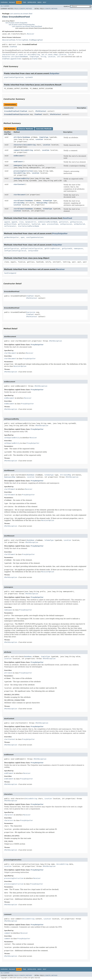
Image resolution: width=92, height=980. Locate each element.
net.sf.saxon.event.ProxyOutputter (22, 25)
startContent (19, 184)
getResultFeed (10, 224)
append (7, 222)
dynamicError (31, 222)
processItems (53, 224)
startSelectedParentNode (28, 226)
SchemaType (47, 201)
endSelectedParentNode (48, 222)
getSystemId (67, 249)
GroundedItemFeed (12, 111)
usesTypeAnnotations (35, 237)
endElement (18, 162)
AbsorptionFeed (9, 40)
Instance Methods (25, 129)
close (21, 222)
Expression (24, 114)
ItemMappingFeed (36, 40)
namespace (18, 165)
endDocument (19, 156)
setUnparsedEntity (21, 178)
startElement (19, 201)
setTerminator (10, 226)
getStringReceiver (52, 249)
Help (44, 2)
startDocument (20, 195)
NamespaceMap (42, 203)
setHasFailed (79, 224)
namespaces (78, 249)
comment (17, 150)
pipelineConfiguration (14, 77)
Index (40, 2)
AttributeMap (19, 203)
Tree (24, 2)
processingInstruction (23, 171)
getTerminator (24, 224)
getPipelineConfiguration (32, 249)
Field (16, 9)
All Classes (5, 6)
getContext (64, 222)
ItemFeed (13, 47)
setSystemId (33, 251)
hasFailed (36, 224)
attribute (18, 137)
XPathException (56, 341)
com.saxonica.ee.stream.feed (21, 14)
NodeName (26, 137)
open (44, 224)
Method (29, 9)
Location (39, 139)
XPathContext (41, 111)
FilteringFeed (22, 40)
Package (12, 2)
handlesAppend (10, 273)
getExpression (76, 222)
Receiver (31, 34)
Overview (4, 2)
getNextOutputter (12, 237)
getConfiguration (12, 249)
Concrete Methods (44, 129)
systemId (29, 77)
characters (18, 145)
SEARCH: (67, 6)
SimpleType (44, 137)
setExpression (66, 224)
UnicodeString (30, 145)
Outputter (55, 74)
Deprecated (32, 2)
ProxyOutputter (60, 234)
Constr (22, 9)
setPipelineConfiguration (15, 251)
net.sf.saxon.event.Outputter (16, 23)
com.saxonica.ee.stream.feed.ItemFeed (27, 26)
